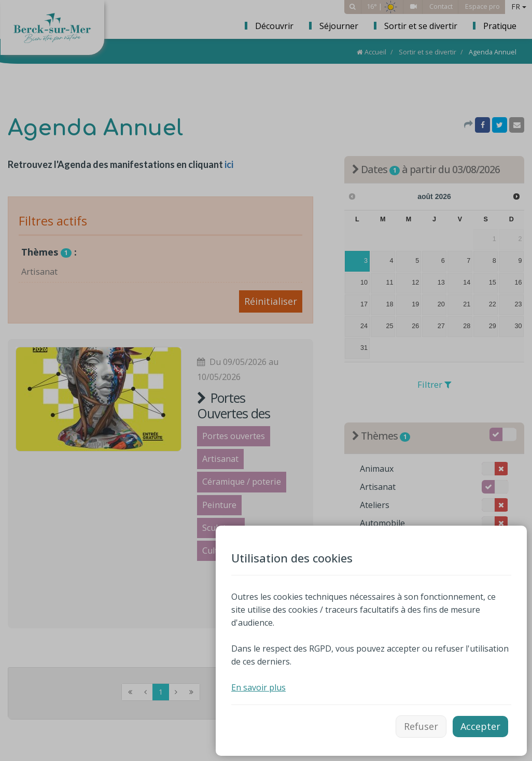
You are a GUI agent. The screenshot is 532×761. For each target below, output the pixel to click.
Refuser (421, 726)
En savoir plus (258, 687)
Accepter (480, 726)
